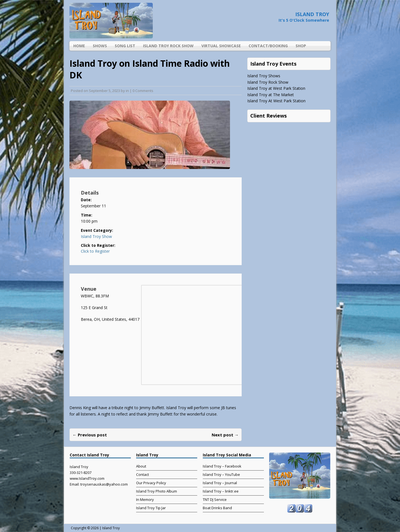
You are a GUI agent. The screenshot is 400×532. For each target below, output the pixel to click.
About (141, 466)
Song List (125, 46)
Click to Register (95, 251)
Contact (142, 474)
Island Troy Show (96, 236)
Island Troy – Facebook (222, 466)
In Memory (145, 499)
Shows (100, 46)
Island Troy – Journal (220, 483)
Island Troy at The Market (271, 95)
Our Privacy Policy (151, 483)
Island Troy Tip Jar (151, 508)
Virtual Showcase (221, 46)
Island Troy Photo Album (157, 491)
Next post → (225, 435)
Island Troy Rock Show (168, 46)
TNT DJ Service (215, 499)
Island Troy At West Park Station (276, 101)
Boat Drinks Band (217, 508)
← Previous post (90, 435)
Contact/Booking (268, 46)
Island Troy (111, 528)
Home (79, 46)
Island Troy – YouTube (221, 474)
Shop (301, 46)
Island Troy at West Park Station (276, 88)
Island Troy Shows (264, 76)
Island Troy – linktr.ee (221, 491)
